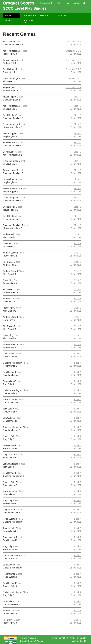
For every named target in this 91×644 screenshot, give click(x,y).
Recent (8, 15)
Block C (9, 20)
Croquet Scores (19, 3)
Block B (62, 15)
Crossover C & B (29, 21)
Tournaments (46, 3)
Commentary (29, 15)
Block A (44, 15)
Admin (76, 3)
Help (67, 3)
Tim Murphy (81, 638)
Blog (59, 3)
